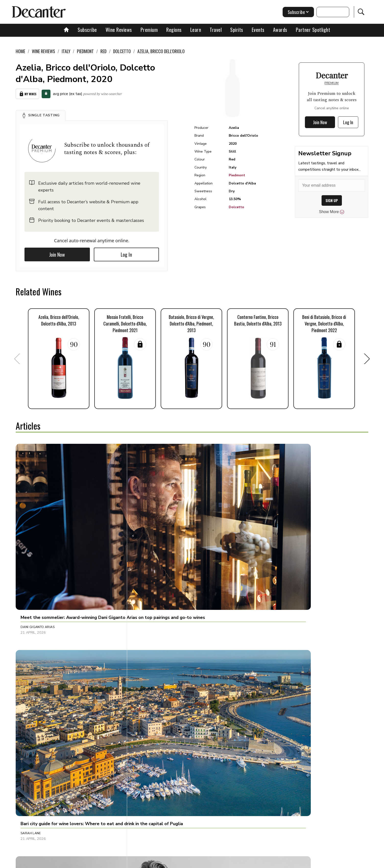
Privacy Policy (201, 862)
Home (20, 51)
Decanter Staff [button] (267, 741)
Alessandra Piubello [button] (40, 741)
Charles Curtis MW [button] (270, 530)
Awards (280, 30)
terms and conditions (235, 862)
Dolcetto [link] (122, 51)
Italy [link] (66, 51)
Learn (196, 30)
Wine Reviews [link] (43, 51)
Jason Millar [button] (265, 636)
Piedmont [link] (85, 51)
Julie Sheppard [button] (150, 741)
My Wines (27, 93)
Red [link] (103, 51)
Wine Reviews (119, 30)
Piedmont (237, 175)
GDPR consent (269, 862)
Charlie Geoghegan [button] (155, 636)
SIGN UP (332, 200)
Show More (332, 212)
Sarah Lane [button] (147, 530)
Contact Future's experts (134, 862)
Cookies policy (172, 862)
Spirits (237, 30)
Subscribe (87, 30)
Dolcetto (236, 207)
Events (258, 30)
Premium (149, 30)
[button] (41, 114)
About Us (101, 862)
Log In (126, 253)
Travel (216, 30)
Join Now (57, 253)
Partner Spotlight (313, 30)
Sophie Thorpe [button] (33, 636)
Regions (174, 30)
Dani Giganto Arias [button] (38, 530)
